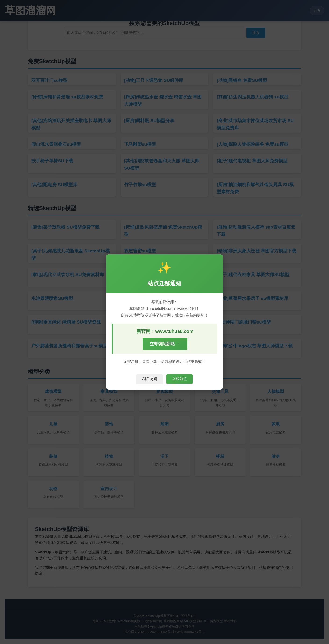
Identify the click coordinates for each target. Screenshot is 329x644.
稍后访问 (150, 379)
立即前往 (179, 379)
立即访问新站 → (165, 344)
